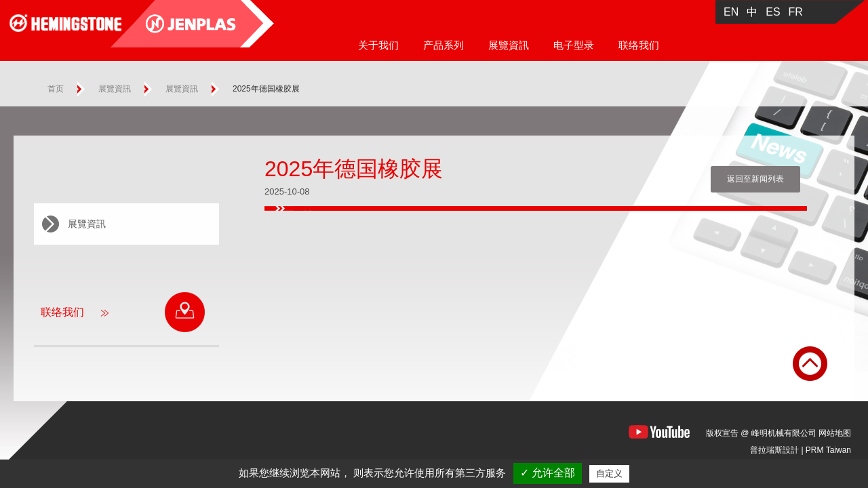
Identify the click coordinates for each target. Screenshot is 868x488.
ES (773, 12)
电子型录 (574, 45)
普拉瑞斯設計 (774, 450)
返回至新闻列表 (755, 179)
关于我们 (378, 45)
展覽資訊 (509, 45)
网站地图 (835, 433)
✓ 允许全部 (548, 473)
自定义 (609, 473)
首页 (56, 89)
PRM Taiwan (828, 450)
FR (796, 12)
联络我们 (639, 45)
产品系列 (443, 45)
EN (731, 12)
